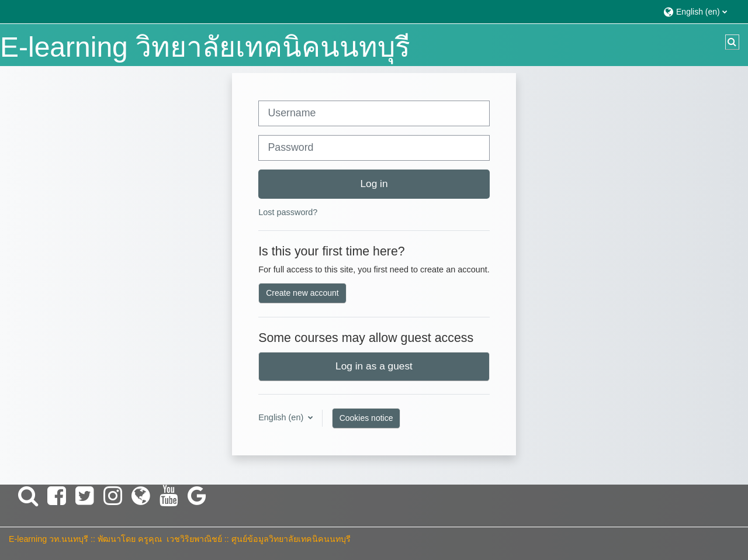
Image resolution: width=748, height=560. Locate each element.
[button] (700, 11)
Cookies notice (366, 418)
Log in (374, 184)
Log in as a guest (374, 366)
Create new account (302, 293)
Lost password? (288, 212)
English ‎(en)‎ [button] (282, 417)
